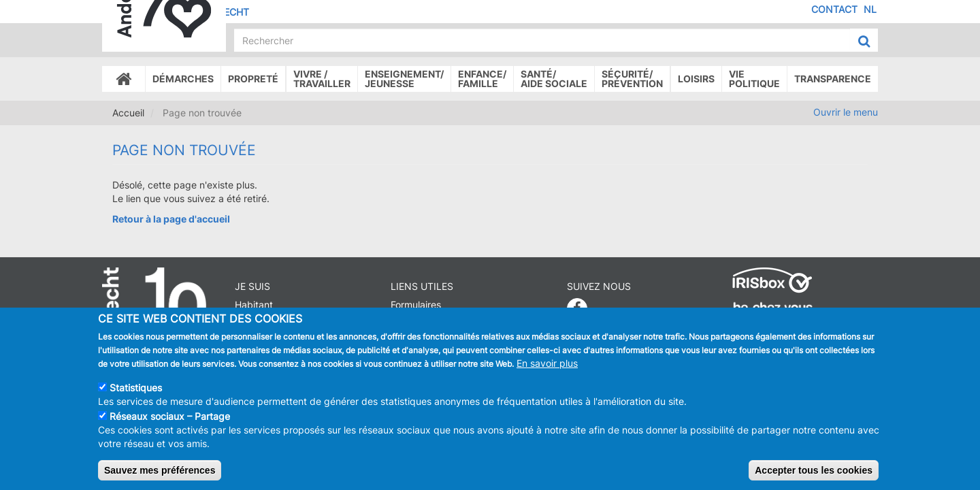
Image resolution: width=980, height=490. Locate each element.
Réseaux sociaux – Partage (170, 420)
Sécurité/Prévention (632, 79)
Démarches (183, 79)
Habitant (254, 305)
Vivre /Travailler (322, 79)
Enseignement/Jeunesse (404, 79)
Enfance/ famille (482, 79)
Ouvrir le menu (846, 112)
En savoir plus (547, 366)
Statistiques (136, 391)
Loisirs (696, 79)
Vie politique (754, 79)
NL (870, 9)
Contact (834, 9)
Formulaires (416, 305)
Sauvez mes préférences (160, 474)
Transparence (833, 79)
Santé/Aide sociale (554, 79)
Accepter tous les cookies (814, 474)
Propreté (253, 79)
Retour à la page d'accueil (171, 219)
